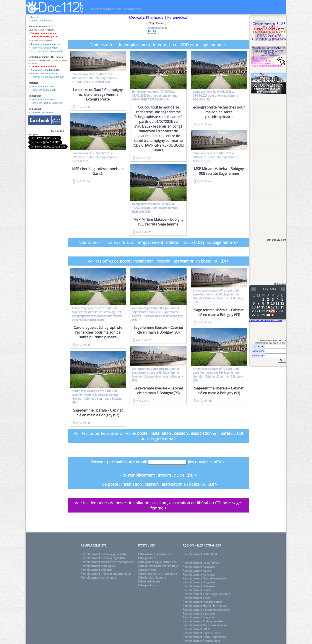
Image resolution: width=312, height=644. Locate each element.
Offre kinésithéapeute (152, 577)
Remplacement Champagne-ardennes (207, 594)
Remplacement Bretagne (199, 586)
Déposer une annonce (42, 86)
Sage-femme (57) (159, 23)
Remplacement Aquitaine (199, 567)
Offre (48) (151, 31)
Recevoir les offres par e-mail (46, 51)
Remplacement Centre (197, 590)
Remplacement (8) (155, 28)
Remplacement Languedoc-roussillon (207, 610)
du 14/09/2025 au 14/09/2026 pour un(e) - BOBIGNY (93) (216, 157)
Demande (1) (153, 33)
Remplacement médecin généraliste (104, 554)
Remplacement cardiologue (98, 577)
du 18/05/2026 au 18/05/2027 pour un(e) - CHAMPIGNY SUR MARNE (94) (95, 78)
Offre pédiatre (147, 558)
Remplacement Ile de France (201, 563)
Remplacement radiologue (98, 566)
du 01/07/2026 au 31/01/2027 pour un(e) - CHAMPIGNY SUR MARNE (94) (155, 96)
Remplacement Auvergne (199, 574)
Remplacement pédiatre (96, 570)
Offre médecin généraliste (154, 554)
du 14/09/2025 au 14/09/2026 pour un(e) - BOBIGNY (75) (155, 208)
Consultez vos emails (42, 112)
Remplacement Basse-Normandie (204, 578)
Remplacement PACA (196, 629)
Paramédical (133, 9)
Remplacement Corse (196, 598)
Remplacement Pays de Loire (201, 633)
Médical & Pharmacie (106, 9)
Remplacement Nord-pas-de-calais (205, 625)
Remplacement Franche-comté (202, 602)
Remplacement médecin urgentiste (103, 558)
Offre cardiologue (149, 581)
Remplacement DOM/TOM (200, 554)
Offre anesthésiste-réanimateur (158, 566)
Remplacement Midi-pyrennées (203, 621)
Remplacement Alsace (197, 571)
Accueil (35, 17)
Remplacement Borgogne (199, 582)
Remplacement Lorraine (198, 617)
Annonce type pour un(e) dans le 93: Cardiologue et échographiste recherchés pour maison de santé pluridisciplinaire (97, 314)
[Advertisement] (269, 164)
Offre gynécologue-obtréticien (157, 562)
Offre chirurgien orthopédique (157, 574)
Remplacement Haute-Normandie (205, 606)
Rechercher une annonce (44, 73)
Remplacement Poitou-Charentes (204, 637)
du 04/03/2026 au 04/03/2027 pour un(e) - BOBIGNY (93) (216, 96)
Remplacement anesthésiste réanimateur (107, 562)
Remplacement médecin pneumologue (106, 574)
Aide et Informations (41, 21)
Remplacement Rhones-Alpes (201, 641)
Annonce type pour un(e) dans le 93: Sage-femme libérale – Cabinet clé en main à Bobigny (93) (97, 397)
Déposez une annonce (43, 67)
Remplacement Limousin (199, 613)
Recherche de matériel (43, 90)
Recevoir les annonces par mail (47, 77)
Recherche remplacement (44, 48)
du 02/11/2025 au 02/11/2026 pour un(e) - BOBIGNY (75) (95, 157)
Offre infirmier (147, 570)
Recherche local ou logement (46, 103)
